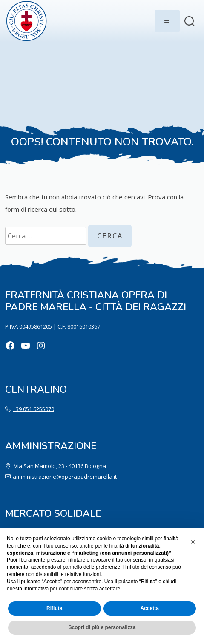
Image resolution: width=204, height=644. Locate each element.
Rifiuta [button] (54, 608)
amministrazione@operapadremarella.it (65, 477)
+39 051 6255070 (33, 409)
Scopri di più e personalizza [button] (102, 627)
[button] (193, 542)
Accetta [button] (150, 608)
